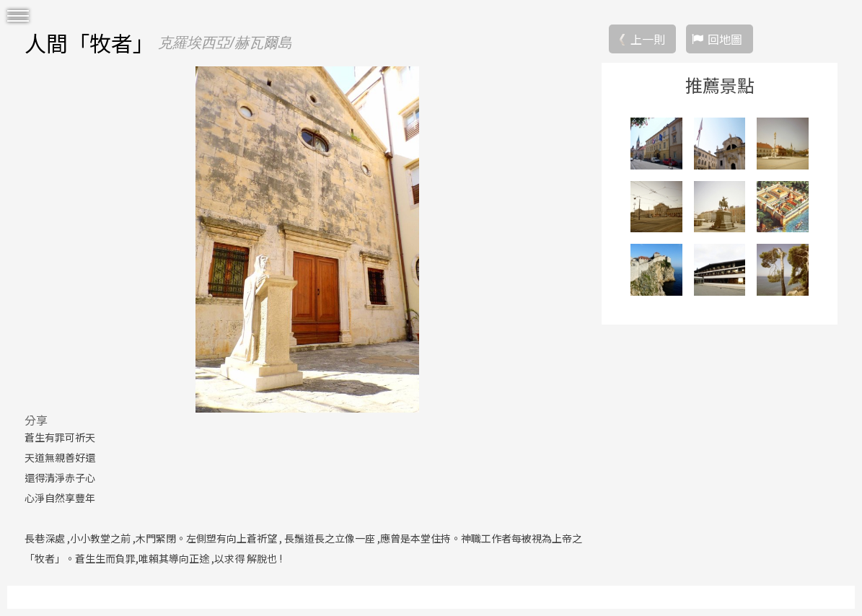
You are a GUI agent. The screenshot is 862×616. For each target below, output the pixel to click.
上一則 (648, 39)
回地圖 (725, 39)
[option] (307, 239)
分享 (36, 420)
